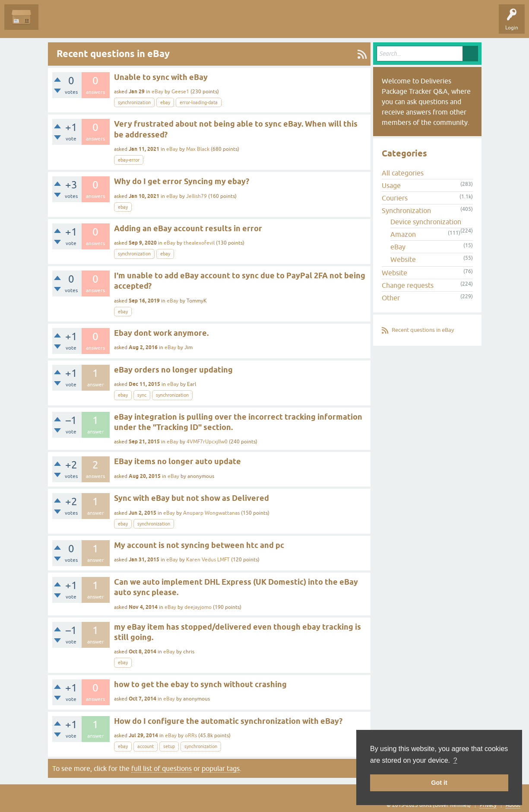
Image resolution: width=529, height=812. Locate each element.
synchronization (134, 102)
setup (169, 746)
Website (403, 259)
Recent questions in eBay (423, 330)
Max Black (198, 149)
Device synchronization (426, 222)
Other (391, 298)
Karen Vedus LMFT (208, 560)
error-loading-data (199, 102)
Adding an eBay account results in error (188, 228)
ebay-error (129, 160)
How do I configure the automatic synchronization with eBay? (228, 721)
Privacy (488, 805)
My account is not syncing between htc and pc (199, 545)
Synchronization (406, 210)
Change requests (408, 285)
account (146, 746)
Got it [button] (439, 783)
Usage (391, 185)
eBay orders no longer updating (173, 370)
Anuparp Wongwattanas (211, 513)
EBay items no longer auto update (177, 461)
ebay (165, 102)
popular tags (221, 768)
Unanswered (93, 23)
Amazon (403, 234)
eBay (157, 92)
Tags (126, 23)
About (513, 805)
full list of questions (162, 768)
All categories (403, 173)
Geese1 (180, 92)
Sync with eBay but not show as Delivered (192, 498)
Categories (157, 23)
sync (142, 395)
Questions (57, 23)
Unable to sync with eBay (161, 77)
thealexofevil (199, 243)
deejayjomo (198, 607)
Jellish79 (196, 196)
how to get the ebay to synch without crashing (200, 684)
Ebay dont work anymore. (161, 333)
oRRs (191, 736)
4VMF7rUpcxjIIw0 (207, 442)
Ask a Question (197, 23)
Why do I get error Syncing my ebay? (182, 181)
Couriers (395, 198)
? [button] (455, 760)
